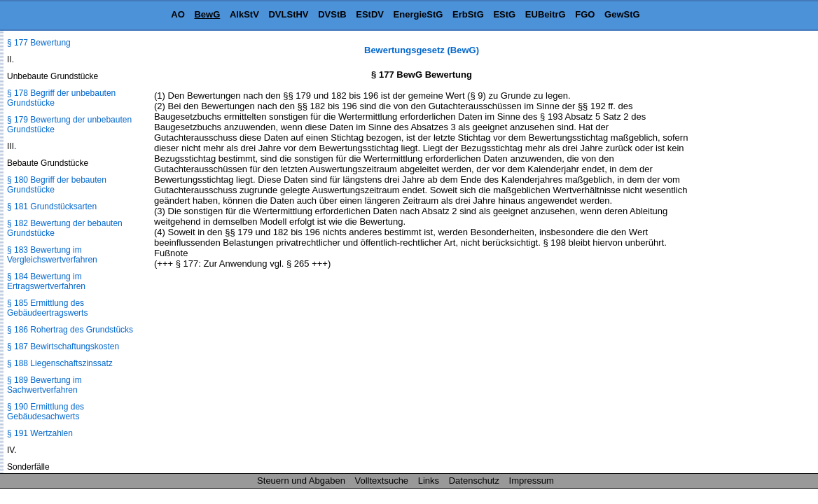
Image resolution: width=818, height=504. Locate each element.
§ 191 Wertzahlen (40, 433)
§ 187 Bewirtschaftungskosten (63, 346)
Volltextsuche (382, 481)
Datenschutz (474, 481)
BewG (207, 14)
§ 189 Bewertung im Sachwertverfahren (44, 385)
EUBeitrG (546, 14)
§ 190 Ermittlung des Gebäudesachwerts (46, 412)
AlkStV (244, 14)
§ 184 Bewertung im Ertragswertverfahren (46, 281)
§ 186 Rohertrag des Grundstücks (70, 330)
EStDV (370, 14)
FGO (585, 14)
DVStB (332, 14)
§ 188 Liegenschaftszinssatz (60, 363)
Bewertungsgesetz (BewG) (422, 50)
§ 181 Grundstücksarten (52, 206)
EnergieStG (418, 14)
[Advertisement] (748, 255)
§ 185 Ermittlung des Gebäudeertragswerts (47, 308)
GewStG (622, 14)
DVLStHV (288, 14)
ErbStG (468, 14)
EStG (504, 14)
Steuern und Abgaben (301, 481)
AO (178, 14)
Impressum (532, 481)
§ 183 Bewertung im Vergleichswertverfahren (52, 255)
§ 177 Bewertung (39, 43)
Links (429, 481)
